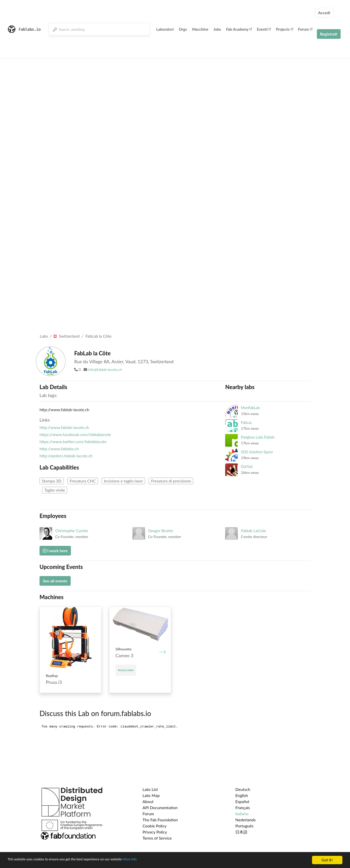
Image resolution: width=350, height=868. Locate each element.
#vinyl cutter (126, 670)
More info (156, 860)
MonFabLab (250, 408)
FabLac (246, 422)
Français (242, 808)
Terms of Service (157, 838)
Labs (44, 336)
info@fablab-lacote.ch (105, 369)
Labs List (150, 789)
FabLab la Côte (98, 336)
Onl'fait (247, 467)
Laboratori (165, 29)
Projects (284, 29)
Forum (305, 29)
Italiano (242, 814)
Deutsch (243, 789)
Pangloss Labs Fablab (258, 437)
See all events (55, 581)
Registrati (329, 34)
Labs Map (151, 795)
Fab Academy (239, 29)
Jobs (217, 29)
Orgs (183, 29)
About (148, 801)
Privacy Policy (155, 832)
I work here (55, 551)
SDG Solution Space (257, 452)
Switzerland (67, 336)
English (242, 795)
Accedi (324, 13)
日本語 (241, 832)
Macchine (200, 29)
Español (242, 801)
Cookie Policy (155, 826)
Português (244, 826)
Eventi (264, 29)
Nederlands (245, 820)
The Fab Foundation (160, 820)
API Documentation (160, 808)
